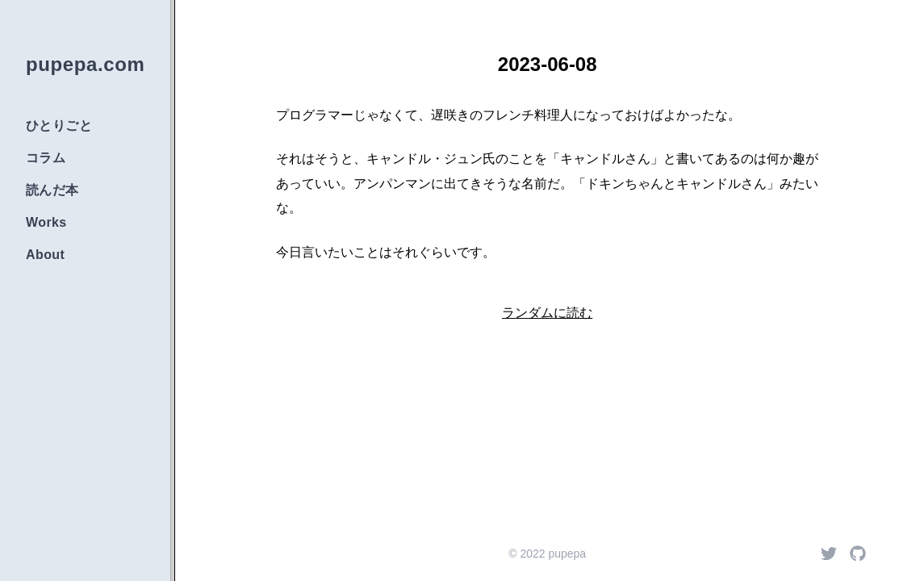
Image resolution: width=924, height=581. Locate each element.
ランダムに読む (547, 313)
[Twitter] (829, 554)
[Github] (858, 554)
